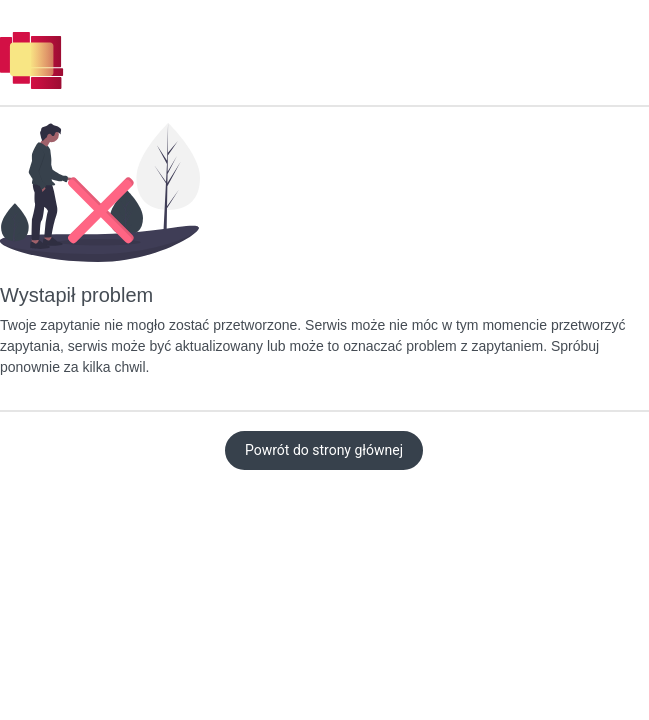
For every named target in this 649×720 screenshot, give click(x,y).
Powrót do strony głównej (324, 450)
